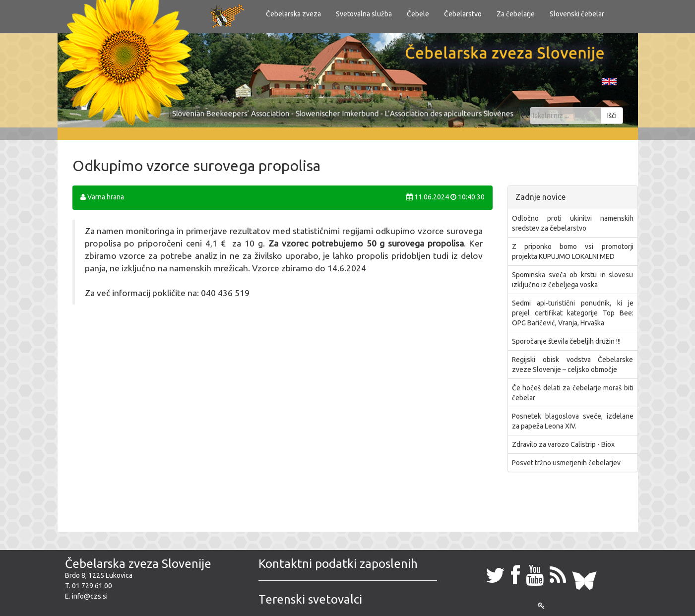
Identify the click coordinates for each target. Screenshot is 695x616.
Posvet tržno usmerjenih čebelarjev (566, 463)
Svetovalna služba (364, 14)
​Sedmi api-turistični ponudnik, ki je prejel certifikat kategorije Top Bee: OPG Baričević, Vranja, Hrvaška (573, 313)
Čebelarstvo (463, 14)
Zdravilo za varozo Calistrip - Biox (563, 444)
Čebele (418, 14)
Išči (612, 116)
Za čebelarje (516, 14)
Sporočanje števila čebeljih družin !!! (566, 341)
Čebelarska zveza (293, 14)
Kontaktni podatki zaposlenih (338, 564)
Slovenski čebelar (577, 14)
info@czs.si (90, 596)
